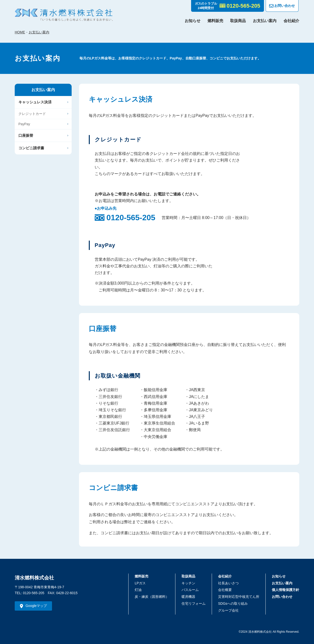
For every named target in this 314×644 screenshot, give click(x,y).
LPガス (140, 583)
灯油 (138, 590)
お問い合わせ (282, 6)
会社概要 (225, 590)
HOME (20, 32)
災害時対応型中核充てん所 (239, 597)
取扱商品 (238, 21)
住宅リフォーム (194, 603)
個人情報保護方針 (286, 590)
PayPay (24, 124)
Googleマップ (36, 606)
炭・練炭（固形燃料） (152, 597)
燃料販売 (215, 21)
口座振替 (26, 136)
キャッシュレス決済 (35, 102)
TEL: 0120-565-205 (30, 593)
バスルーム (190, 590)
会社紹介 (291, 21)
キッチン (188, 583)
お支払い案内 (265, 21)
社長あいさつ (228, 583)
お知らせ (193, 21)
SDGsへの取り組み (233, 603)
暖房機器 (188, 597)
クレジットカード (32, 114)
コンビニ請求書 (31, 148)
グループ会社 (228, 610)
